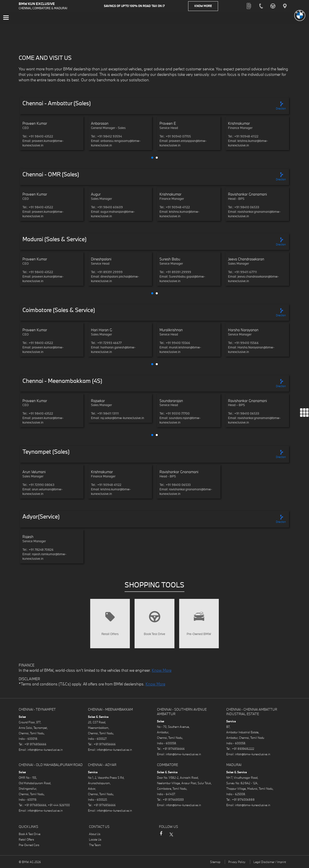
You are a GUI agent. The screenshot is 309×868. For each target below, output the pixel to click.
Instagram (181, 835)
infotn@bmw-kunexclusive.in (45, 750)
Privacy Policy (237, 863)
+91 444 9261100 (59, 806)
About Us (95, 835)
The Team (95, 846)
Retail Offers (26, 840)
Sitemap (215, 863)
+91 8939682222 (243, 749)
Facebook (161, 837)
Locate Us (95, 840)
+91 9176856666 (35, 745)
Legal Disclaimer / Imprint (270, 863)
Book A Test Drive (30, 835)
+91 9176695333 (173, 800)
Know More (203, 6)
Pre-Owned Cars (29, 846)
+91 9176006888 (243, 800)
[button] (152, 158)
